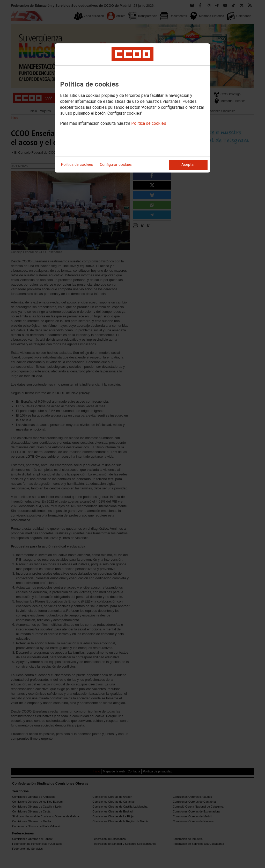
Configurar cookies (116, 165)
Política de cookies (149, 123)
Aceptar (188, 165)
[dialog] (132, 108)
